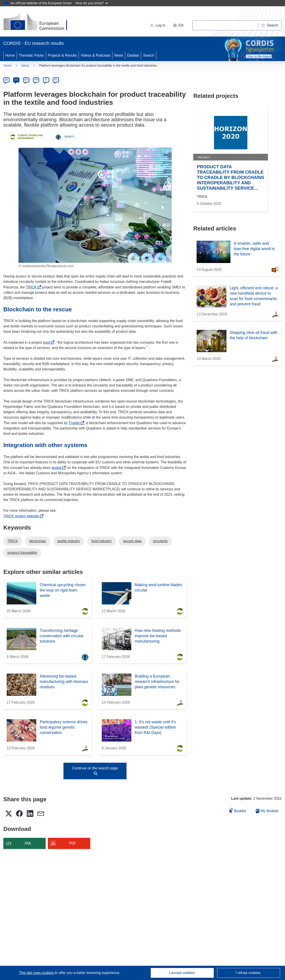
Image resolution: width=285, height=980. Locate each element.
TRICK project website (22, 516)
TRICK (32, 287)
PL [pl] (56, 80)
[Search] (270, 25)
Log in (158, 25)
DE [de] (7, 80)
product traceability (22, 553)
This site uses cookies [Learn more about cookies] (37, 973)
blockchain (38, 541)
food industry (102, 541)
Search (149, 55)
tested (58, 468)
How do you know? (92, 3)
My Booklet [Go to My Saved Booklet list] (267, 811)
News (119, 55)
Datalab (133, 55)
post (48, 342)
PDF (73, 843)
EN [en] (16, 80)
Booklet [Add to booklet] (238, 810)
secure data (132, 541)
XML (28, 843)
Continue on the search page (95, 771)
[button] (178, 25)
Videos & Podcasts (96, 55)
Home (10, 55)
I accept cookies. (182, 973)
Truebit (75, 423)
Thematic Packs (31, 55)
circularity (160, 541)
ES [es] (26, 80)
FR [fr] (36, 80)
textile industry (69, 541)
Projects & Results (62, 55)
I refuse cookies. (249, 973)
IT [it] (46, 80)
